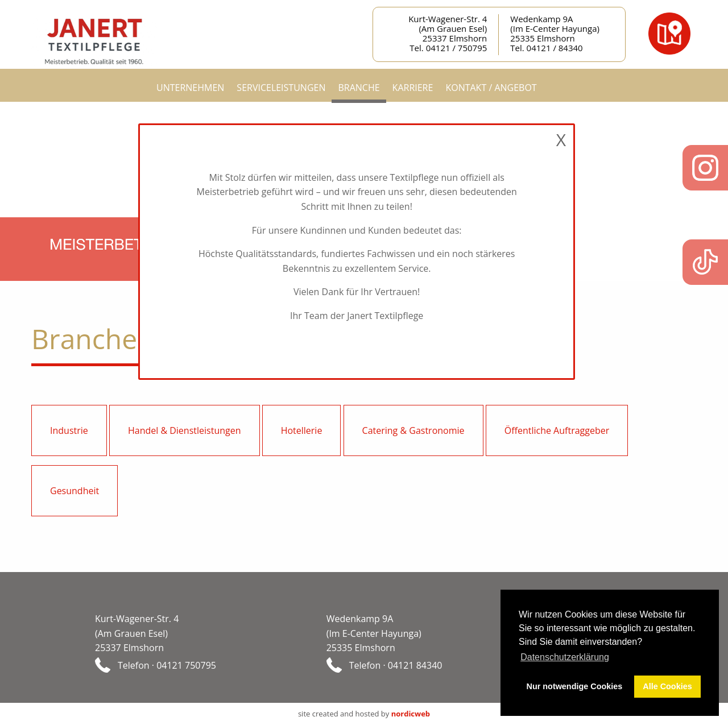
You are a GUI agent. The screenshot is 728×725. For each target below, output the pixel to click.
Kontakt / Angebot (491, 88)
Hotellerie (302, 430)
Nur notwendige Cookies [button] (575, 686)
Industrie (69, 430)
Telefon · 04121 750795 (167, 665)
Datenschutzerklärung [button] (565, 657)
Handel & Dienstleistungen (185, 430)
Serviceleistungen (281, 88)
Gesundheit (75, 491)
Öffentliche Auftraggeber (557, 430)
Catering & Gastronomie (413, 430)
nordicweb (411, 714)
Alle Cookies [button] (667, 686)
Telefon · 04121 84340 (396, 665)
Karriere (413, 88)
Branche (359, 88)
